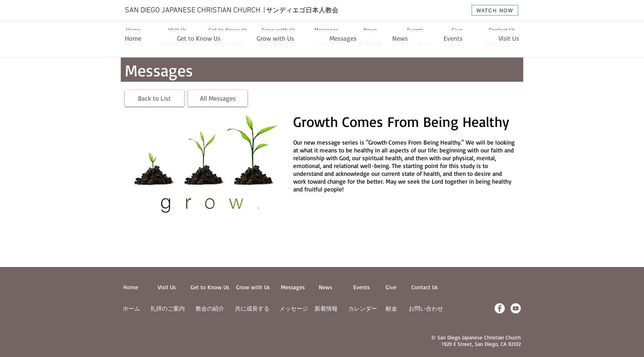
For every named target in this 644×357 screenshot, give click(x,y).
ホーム (131, 308)
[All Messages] (218, 98)
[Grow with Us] (275, 38)
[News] (400, 38)
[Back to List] (154, 98)
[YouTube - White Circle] (516, 308)
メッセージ (294, 308)
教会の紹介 (210, 308)
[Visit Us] (509, 38)
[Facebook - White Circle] (500, 308)
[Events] (453, 38)
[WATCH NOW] (495, 10)
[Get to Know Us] (199, 38)
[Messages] (343, 38)
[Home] (133, 38)
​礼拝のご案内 (168, 308)
